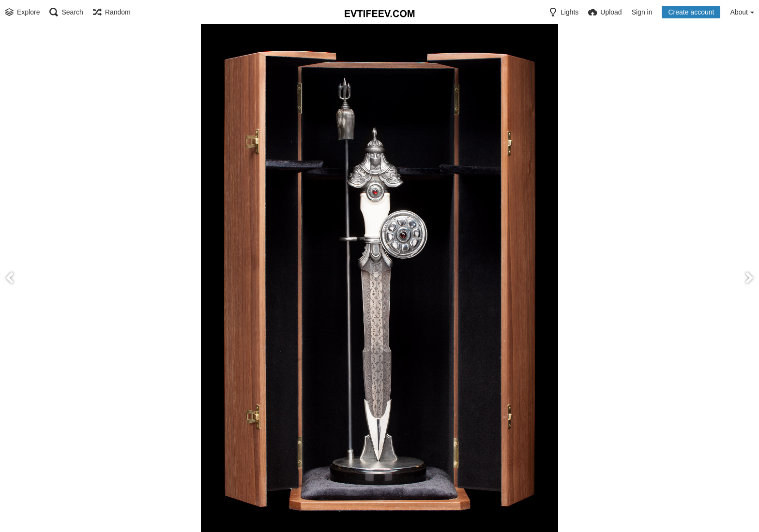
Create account (691, 12)
